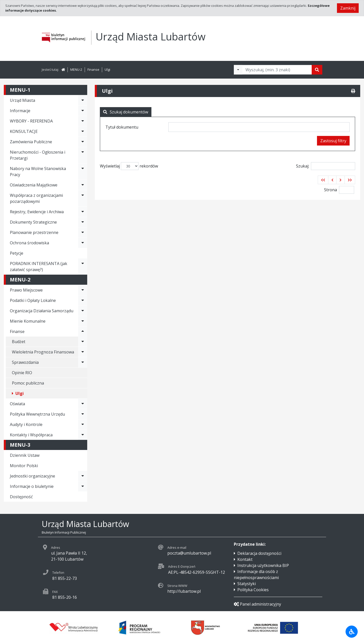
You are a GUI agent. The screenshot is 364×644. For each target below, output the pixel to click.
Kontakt (245, 559)
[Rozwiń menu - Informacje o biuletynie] (83, 486)
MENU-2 (76, 69)
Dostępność (21, 497)
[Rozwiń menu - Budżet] (83, 342)
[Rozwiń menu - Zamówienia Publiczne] (83, 142)
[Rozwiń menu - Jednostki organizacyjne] (83, 476)
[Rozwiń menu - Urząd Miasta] (83, 100)
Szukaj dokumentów (126, 112)
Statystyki (247, 584)
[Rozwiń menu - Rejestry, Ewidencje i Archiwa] (83, 212)
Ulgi (107, 69)
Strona (331, 190)
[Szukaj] (317, 70)
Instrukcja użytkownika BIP (263, 565)
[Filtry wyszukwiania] (238, 70)
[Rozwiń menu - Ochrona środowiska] (83, 243)
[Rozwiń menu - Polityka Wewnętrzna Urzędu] (83, 414)
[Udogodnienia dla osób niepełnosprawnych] (352, 632)
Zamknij (348, 8)
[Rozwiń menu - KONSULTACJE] (83, 131)
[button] (323, 180)
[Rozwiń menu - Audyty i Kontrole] (83, 424)
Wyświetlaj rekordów (129, 166)
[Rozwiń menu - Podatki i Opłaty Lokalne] (83, 300)
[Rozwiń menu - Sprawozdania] (83, 362)
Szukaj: (326, 166)
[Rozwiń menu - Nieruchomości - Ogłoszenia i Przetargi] (83, 155)
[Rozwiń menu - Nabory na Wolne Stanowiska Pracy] (83, 172)
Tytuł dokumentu (122, 127)
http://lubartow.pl (184, 591)
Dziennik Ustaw (25, 455)
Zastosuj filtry (333, 141)
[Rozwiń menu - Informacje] (83, 111)
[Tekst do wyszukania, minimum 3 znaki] (277, 70)
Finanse (93, 69)
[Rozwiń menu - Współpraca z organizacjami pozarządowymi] (83, 198)
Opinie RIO (22, 373)
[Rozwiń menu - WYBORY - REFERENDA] (83, 121)
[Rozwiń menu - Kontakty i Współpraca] (83, 435)
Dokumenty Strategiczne (33, 222)
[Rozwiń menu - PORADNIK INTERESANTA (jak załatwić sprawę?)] (83, 267)
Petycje (17, 253)
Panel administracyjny (257, 604)
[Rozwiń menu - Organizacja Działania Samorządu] (83, 311)
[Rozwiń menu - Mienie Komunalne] (83, 321)
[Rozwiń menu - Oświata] (83, 404)
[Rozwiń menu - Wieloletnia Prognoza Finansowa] (83, 352)
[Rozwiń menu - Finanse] (83, 331)
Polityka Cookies (253, 590)
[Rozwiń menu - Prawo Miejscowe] (83, 290)
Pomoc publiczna (28, 383)
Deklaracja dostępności (259, 553)
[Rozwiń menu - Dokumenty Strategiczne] (83, 222)
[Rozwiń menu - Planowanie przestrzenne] (83, 232)
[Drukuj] (353, 91)
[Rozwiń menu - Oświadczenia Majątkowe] (83, 185)
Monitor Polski (24, 466)
